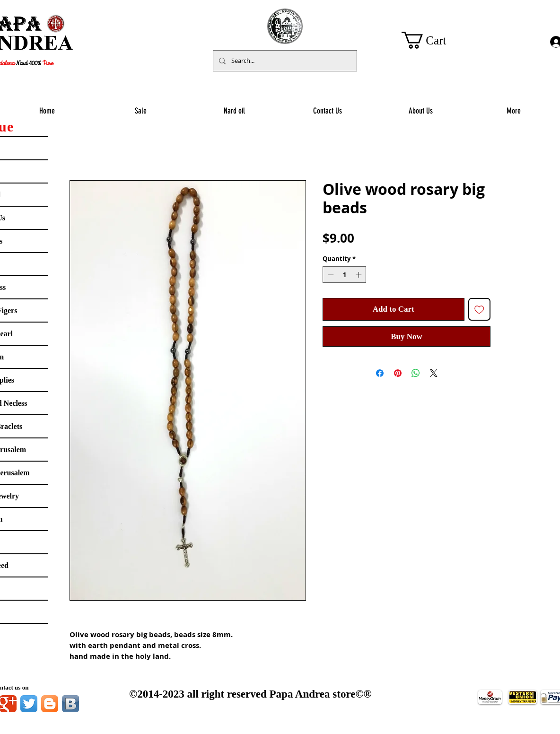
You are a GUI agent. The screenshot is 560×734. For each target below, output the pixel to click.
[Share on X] (434, 373)
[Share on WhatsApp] (416, 373)
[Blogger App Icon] (50, 704)
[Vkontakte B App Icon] (70, 704)
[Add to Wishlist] (480, 309)
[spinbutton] (345, 275)
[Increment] (359, 275)
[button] (433, 40)
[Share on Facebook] (380, 373)
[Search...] (284, 61)
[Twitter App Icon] (29, 704)
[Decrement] (330, 275)
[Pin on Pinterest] (398, 373)
